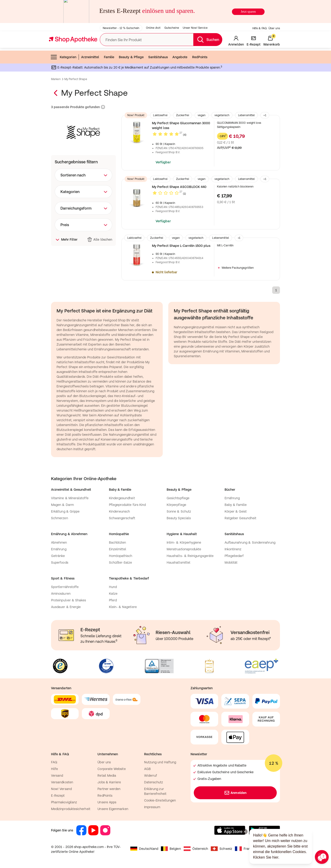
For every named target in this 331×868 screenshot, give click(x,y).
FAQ (54, 762)
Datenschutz (154, 782)
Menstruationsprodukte (184, 549)
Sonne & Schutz (179, 511)
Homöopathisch (121, 556)
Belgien (171, 849)
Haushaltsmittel (178, 562)
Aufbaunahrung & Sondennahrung (250, 542)
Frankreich (247, 849)
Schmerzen (60, 518)
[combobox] (83, 175)
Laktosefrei (160, 115)
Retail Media (107, 776)
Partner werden (109, 789)
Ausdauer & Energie (66, 607)
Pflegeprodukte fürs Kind (127, 505)
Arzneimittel (90, 57)
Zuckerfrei (183, 115)
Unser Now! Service (195, 28)
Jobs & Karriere (109, 782)
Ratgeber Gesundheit (240, 518)
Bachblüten (118, 542)
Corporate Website (111, 769)
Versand (57, 776)
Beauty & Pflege (131, 57)
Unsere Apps (107, 802)
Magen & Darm (62, 505)
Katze (113, 594)
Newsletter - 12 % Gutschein (121, 28)
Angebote (180, 57)
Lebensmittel (246, 115)
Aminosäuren (61, 594)
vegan (202, 115)
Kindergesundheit (122, 498)
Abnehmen (59, 542)
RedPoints (200, 57)
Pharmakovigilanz (64, 802)
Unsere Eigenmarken (113, 809)
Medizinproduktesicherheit (71, 809)
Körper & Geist (236, 511)
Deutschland (144, 849)
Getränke (58, 556)
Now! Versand (61, 789)
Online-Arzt (153, 28)
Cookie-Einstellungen (160, 800)
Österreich (196, 849)
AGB (147, 769)
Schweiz (221, 849)
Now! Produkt (136, 115)
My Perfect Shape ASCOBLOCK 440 (179, 187)
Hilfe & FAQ (260, 28)
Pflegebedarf (234, 556)
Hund (113, 587)
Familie (109, 57)
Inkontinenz (233, 549)
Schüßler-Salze (121, 562)
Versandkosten (62, 782)
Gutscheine (172, 28)
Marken (56, 79)
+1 (265, 115)
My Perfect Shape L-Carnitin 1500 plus (181, 246)
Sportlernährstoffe (65, 587)
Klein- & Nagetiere (123, 607)
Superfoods (60, 562)
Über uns (274, 28)
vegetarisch (222, 115)
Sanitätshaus (158, 57)
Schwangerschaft (122, 518)
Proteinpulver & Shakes (69, 600)
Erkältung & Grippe (65, 511)
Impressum (152, 807)
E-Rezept (58, 796)
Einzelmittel (118, 549)
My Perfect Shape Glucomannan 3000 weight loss (181, 125)
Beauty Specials (179, 518)
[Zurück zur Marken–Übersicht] (56, 93)
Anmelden (235, 793)
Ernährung (232, 498)
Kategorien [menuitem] (63, 57)
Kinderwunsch (120, 511)
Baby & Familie (236, 505)
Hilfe (54, 769)
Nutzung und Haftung (160, 762)
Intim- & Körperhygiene (184, 542)
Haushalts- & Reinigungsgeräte (190, 556)
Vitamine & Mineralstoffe (70, 498)
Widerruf (151, 776)
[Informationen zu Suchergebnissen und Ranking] (103, 107)
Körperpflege (176, 505)
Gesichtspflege (178, 498)
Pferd (113, 600)
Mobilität (231, 562)
